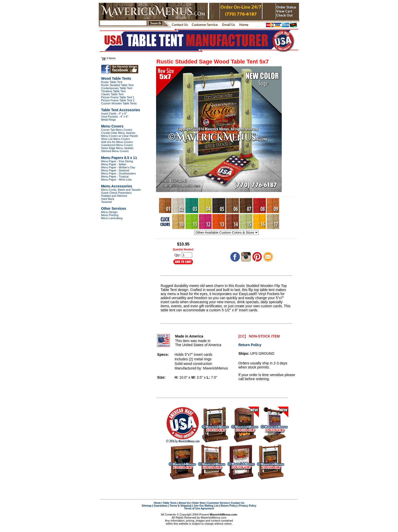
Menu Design (109, 212)
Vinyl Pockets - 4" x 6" (115, 117)
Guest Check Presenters (116, 193)
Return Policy (250, 345)
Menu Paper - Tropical (115, 176)
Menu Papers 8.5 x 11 (119, 158)
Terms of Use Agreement (199, 509)
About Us (184, 503)
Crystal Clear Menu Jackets (118, 133)
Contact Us (238, 503)
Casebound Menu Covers (117, 145)
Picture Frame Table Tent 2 (118, 100)
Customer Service (218, 503)
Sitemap (147, 506)
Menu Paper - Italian (114, 164)
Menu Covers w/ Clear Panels (120, 136)
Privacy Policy (248, 506)
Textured (106, 202)
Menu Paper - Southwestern (118, 173)
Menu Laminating (112, 218)
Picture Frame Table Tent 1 (118, 97)
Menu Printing (110, 215)
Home (157, 503)
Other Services (114, 208)
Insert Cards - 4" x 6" (114, 114)
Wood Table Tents (116, 78)
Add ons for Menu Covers (117, 142)
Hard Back (107, 199)
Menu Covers (112, 126)
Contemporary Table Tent (117, 88)
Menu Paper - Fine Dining (117, 161)
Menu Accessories (117, 186)
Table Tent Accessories (121, 110)
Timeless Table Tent (113, 91)
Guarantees (161, 506)
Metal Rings (108, 120)
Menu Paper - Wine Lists (116, 180)
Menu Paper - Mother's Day (118, 167)
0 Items (111, 58)
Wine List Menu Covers (115, 139)
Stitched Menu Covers (115, 151)
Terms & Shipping (181, 506)
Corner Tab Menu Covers (117, 130)
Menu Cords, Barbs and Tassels (121, 190)
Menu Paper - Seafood (115, 170)
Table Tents (170, 503)
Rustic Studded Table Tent (117, 85)
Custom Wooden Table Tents (119, 103)
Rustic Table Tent (112, 82)
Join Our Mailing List (206, 506)
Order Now (199, 503)
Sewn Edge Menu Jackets (117, 148)
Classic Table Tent (112, 94)
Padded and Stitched (114, 196)
